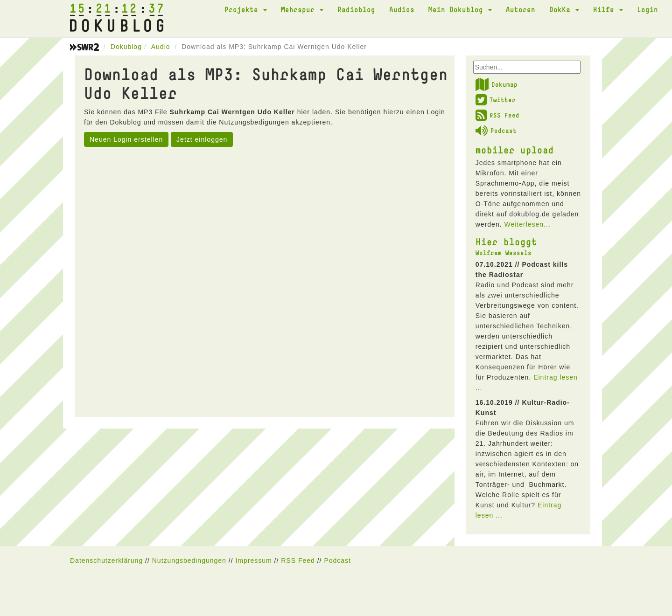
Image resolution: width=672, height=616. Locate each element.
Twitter (496, 100)
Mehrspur (302, 9)
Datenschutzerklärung (106, 561)
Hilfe (608, 9)
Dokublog (126, 47)
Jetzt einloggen (202, 139)
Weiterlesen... (527, 224)
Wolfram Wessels (504, 253)
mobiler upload (515, 150)
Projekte (246, 9)
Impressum (253, 561)
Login (647, 9)
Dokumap (497, 84)
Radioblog (356, 9)
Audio (161, 47)
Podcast (496, 131)
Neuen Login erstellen (126, 139)
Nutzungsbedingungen (189, 561)
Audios (402, 9)
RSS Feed (497, 115)
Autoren (521, 9)
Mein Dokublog (460, 9)
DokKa (564, 9)
